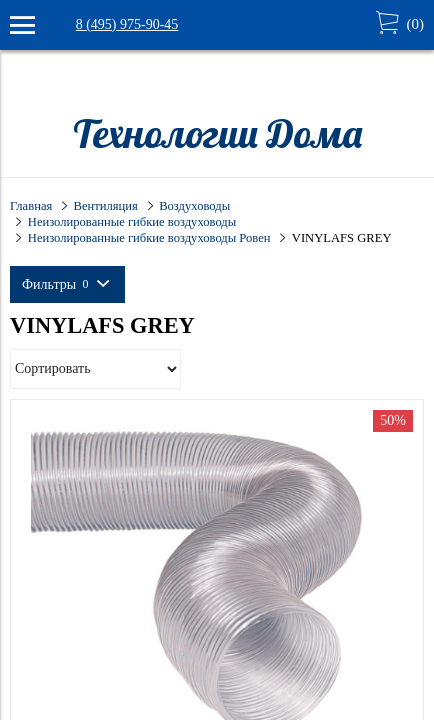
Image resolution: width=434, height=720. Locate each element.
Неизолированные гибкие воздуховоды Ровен (149, 238)
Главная (31, 206)
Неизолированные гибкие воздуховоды (132, 222)
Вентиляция (106, 206)
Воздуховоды (194, 206)
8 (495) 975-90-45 (127, 24)
